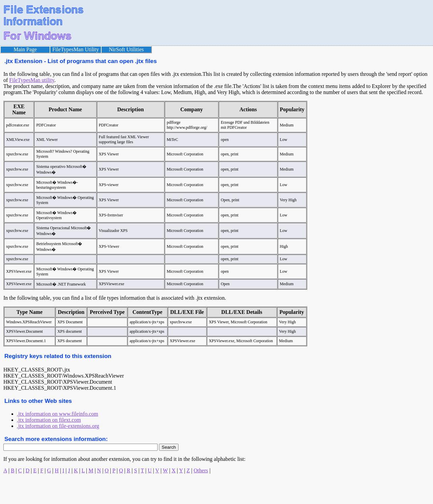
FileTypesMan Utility (76, 49)
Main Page (25, 49)
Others (201, 470)
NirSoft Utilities (127, 49)
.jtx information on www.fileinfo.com (58, 414)
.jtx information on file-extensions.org (58, 426)
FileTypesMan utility (32, 80)
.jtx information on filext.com (49, 420)
